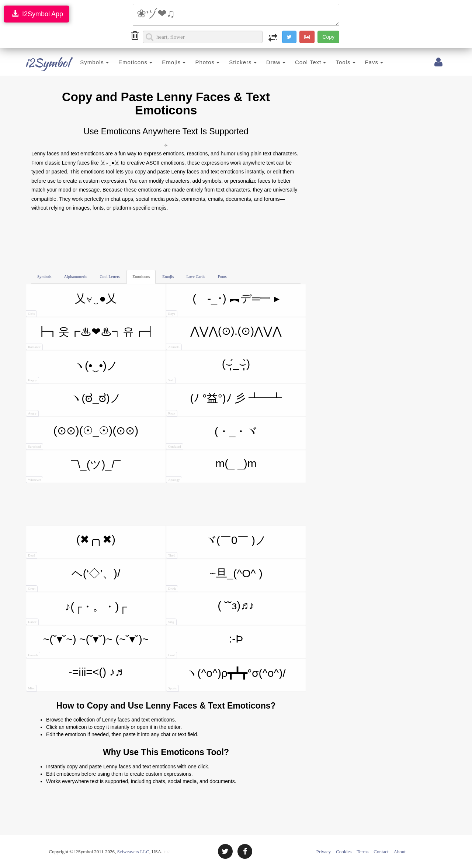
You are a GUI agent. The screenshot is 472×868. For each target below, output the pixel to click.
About (400, 852)
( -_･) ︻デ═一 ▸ (223, 305)
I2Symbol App (37, 14)
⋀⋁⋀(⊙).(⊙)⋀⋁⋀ (224, 337)
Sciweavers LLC (133, 852)
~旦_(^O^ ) (214, 580)
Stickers (234, 62)
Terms (362, 852)
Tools (336, 62)
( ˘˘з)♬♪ (210, 612)
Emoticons (126, 62)
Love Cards (196, 276)
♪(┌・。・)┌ (76, 613)
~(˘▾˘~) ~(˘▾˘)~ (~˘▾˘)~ (87, 646)
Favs (365, 62)
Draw (267, 62)
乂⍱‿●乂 (71, 305)
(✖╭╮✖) (71, 546)
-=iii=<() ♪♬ (74, 679)
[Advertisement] (166, 240)
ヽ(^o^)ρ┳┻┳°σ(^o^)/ (226, 679)
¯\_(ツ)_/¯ (73, 471)
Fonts (222, 276)
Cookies (344, 852)
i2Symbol (41, 63)
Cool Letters (110, 276)
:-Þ (204, 645)
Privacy (324, 852)
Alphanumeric (76, 276)
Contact (381, 852)
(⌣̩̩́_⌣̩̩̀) (208, 371)
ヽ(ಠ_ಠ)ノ (74, 404)
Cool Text (302, 62)
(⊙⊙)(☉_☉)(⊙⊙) (82, 437)
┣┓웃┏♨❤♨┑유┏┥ (91, 338)
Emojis (165, 62)
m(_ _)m (211, 470)
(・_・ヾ (212, 438)
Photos (198, 62)
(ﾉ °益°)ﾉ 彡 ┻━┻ (224, 404)
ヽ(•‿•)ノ (72, 371)
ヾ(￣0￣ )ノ (216, 546)
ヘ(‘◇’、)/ (73, 580)
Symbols (86, 62)
